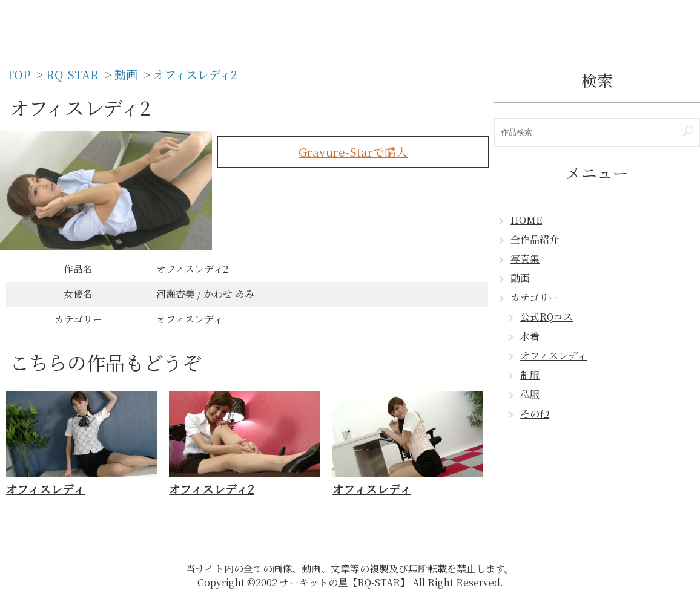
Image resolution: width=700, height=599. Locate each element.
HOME (526, 220)
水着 (530, 336)
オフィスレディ (553, 355)
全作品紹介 (535, 239)
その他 (535, 414)
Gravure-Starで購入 (353, 152)
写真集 (525, 259)
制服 (530, 375)
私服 (530, 394)
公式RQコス (546, 317)
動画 (520, 278)
